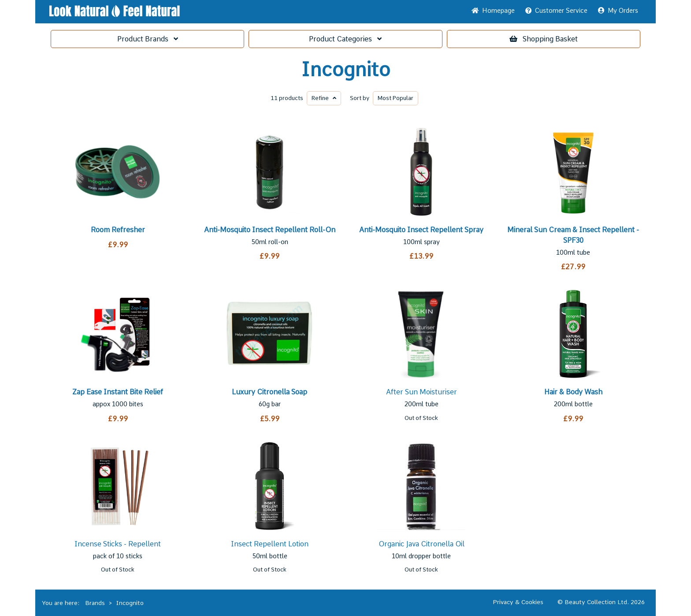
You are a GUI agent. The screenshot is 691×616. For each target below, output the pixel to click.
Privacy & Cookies (518, 602)
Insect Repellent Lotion (270, 544)
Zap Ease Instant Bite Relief (118, 392)
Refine (324, 98)
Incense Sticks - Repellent (118, 544)
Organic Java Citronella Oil (422, 544)
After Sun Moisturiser (422, 392)
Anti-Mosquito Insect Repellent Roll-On (270, 230)
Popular (396, 98)
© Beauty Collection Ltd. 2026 (601, 602)
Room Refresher (118, 230)
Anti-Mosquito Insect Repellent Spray (421, 230)
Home (493, 11)
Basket (544, 39)
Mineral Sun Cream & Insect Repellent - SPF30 (573, 235)
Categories (345, 39)
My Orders (618, 11)
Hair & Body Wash (573, 392)
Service (556, 11)
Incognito (346, 70)
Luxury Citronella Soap (269, 392)
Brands (148, 39)
